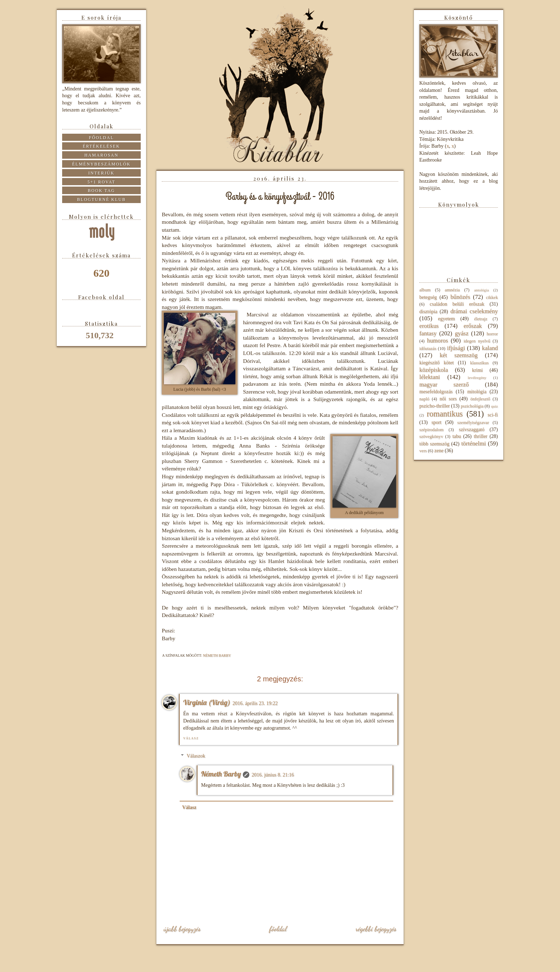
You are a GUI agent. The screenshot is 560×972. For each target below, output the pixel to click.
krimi (477, 370)
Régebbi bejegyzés (376, 929)
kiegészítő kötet (436, 363)
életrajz (481, 319)
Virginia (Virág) (207, 702)
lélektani (430, 377)
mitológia (477, 392)
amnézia (452, 290)
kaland (490, 348)
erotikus (429, 326)
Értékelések (102, 146)
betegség (428, 297)
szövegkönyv (431, 436)
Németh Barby (221, 774)
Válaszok (196, 756)
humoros (437, 341)
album (425, 290)
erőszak (473, 326)
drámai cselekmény (474, 311)
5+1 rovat (101, 182)
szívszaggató (472, 430)
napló (424, 399)
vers (423, 451)
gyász (461, 333)
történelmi (473, 443)
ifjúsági (456, 348)
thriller (480, 436)
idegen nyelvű (477, 341)
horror (492, 334)
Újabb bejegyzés (182, 929)
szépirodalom (431, 430)
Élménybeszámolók (101, 164)
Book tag (102, 191)
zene (439, 451)
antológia (481, 290)
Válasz (191, 738)
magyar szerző (444, 384)
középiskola (434, 370)
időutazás (428, 349)
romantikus (445, 414)
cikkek (492, 297)
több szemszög (434, 444)
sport (436, 422)
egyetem (446, 319)
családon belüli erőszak (457, 304)
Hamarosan (101, 155)
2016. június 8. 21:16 (273, 775)
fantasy (428, 333)
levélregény (477, 378)
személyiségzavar (473, 423)
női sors (448, 399)
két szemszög (459, 355)
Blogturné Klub (101, 199)
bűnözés (460, 297)
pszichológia (472, 406)
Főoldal (278, 929)
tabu (457, 436)
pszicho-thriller (435, 406)
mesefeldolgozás (436, 392)
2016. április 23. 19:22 (255, 703)
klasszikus (479, 363)
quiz (494, 406)
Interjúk (101, 173)
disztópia (428, 312)
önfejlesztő (480, 399)
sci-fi (493, 415)
